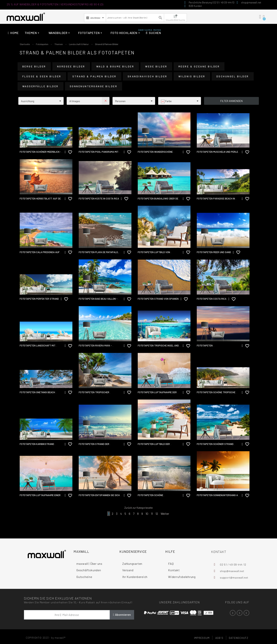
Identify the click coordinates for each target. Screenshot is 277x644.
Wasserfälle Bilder (40, 86)
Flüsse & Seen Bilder (42, 76)
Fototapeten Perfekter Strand (39, 299)
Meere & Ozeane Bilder (199, 66)
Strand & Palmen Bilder (94, 76)
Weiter (165, 514)
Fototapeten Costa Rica (212, 299)
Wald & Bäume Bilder (115, 66)
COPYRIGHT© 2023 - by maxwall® (46, 638)
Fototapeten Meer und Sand (214, 252)
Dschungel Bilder (233, 76)
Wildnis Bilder (192, 76)
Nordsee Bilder (71, 66)
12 (157, 514)
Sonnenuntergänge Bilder (94, 86)
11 (152, 514)
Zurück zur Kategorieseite (138, 508)
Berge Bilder (34, 66)
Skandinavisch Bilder (147, 76)
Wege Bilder (156, 66)
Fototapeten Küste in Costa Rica (99, 199)
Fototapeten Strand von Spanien (158, 299)
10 (147, 514)
